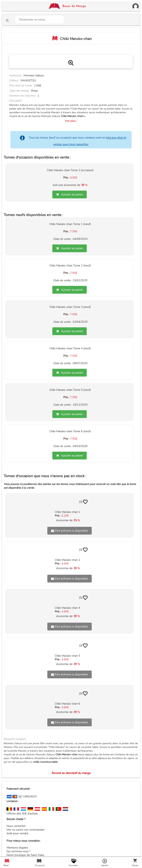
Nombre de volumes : (23, 96)
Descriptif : (16, 101)
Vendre (105, 865)
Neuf (6, 865)
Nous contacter (16, 826)
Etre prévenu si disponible (70, 531)
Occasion (39, 865)
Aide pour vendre (17, 833)
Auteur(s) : (16, 75)
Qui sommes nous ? (19, 851)
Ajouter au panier (70, 194)
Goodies (73, 865)
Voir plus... (71, 121)
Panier (135, 865)
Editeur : (15, 80)
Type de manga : (20, 91)
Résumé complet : (15, 739)
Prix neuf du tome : (22, 85)
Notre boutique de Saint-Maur (25, 855)
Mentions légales (17, 848)
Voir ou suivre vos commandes (26, 830)
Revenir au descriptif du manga (71, 773)
